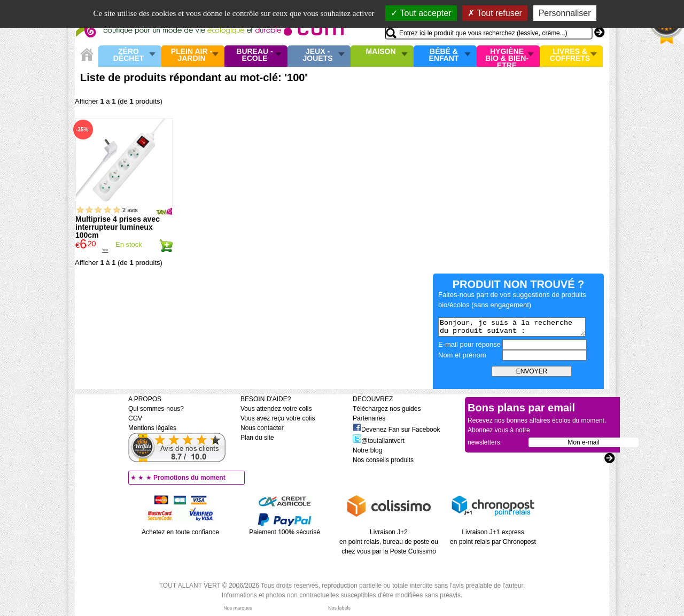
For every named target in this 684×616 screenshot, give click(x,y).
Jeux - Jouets (317, 55)
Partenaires (369, 418)
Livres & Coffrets (570, 55)
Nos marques (238, 608)
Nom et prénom (462, 355)
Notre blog (367, 450)
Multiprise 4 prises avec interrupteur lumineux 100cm (118, 227)
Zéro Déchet (129, 55)
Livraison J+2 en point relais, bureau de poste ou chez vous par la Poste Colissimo (389, 542)
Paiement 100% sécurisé (285, 532)
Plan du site (257, 438)
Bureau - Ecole (254, 55)
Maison (381, 52)
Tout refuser (495, 13)
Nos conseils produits (383, 460)
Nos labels (339, 608)
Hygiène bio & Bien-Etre (507, 56)
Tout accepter (421, 13)
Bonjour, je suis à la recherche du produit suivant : (512, 327)
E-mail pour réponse (469, 344)
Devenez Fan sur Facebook (396, 430)
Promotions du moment (189, 478)
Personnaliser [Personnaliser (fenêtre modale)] (565, 13)
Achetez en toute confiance (180, 532)
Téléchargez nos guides (387, 409)
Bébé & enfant (444, 55)
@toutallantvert (379, 441)
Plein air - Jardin (192, 55)
